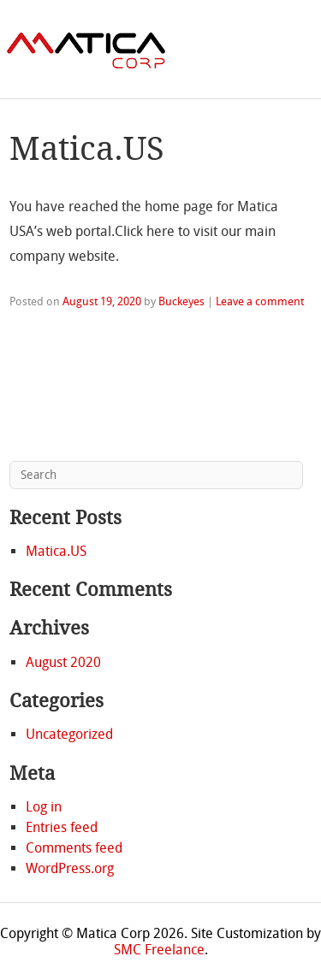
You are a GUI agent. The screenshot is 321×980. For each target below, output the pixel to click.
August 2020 (63, 662)
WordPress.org (70, 868)
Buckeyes (181, 301)
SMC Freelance (159, 950)
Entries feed (62, 827)
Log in (44, 807)
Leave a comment (260, 301)
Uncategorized (69, 734)
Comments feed (74, 848)
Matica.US (87, 149)
